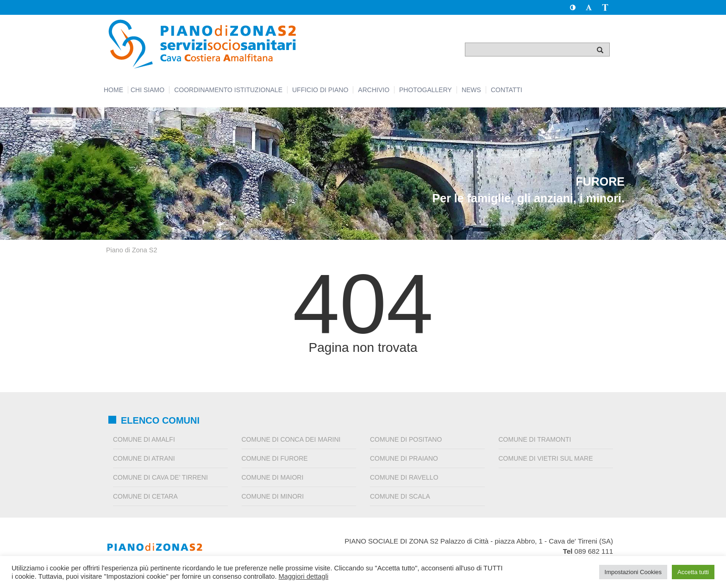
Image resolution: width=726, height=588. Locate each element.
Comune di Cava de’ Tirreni (160, 477)
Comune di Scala (400, 496)
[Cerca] (600, 50)
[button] (573, 7)
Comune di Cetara (145, 496)
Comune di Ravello (404, 477)
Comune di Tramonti (535, 439)
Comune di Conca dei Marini (291, 439)
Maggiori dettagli (304, 576)
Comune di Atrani (144, 458)
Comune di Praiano (404, 458)
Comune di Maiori (273, 477)
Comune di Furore (275, 458)
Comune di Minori (273, 496)
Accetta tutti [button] (693, 572)
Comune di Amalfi (144, 439)
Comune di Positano (406, 439)
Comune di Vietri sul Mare (546, 458)
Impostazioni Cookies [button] (633, 572)
